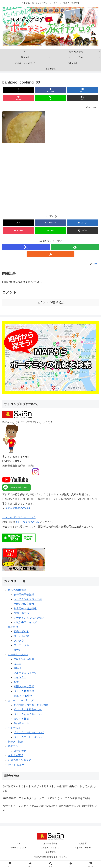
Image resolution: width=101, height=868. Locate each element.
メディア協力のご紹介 (18, 508)
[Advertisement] (50, 181)
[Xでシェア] (18, 90)
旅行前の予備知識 (24, 595)
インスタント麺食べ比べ (28, 709)
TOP (18, 843)
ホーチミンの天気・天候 (28, 599)
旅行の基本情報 (17, 590)
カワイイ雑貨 (21, 719)
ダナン (17, 650)
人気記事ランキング (25, 622)
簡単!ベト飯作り (23, 696)
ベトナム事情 (16, 755)
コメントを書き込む (50, 302)
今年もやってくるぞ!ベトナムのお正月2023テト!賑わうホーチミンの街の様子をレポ (50, 808)
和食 (16, 682)
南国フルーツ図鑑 (24, 687)
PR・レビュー (16, 765)
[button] (83, 98)
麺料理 (17, 668)
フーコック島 (21, 645)
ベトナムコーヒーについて (29, 732)
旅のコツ (13, 746)
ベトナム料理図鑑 (24, 691)
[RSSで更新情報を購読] (50, 254)
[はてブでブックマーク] (83, 90)
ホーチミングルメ (18, 654)
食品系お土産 (21, 723)
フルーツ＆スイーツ (25, 673)
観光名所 (13, 627)
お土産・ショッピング (21, 700)
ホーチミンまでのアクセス (29, 618)
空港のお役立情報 (24, 604)
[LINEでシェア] (50, 98)
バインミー (20, 677)
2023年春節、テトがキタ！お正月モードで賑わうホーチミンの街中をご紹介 (47, 798)
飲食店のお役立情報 (25, 609)
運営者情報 (51, 852)
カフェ (17, 664)
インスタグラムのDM (27, 522)
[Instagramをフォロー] (26, 247)
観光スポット (21, 632)
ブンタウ (19, 641)
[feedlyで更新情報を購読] (75, 247)
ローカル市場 (21, 636)
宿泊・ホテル (21, 613)
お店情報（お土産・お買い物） (32, 705)
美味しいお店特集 (24, 659)
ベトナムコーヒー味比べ (28, 737)
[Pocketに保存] (18, 98)
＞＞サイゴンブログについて (19, 517)
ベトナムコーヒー (18, 728)
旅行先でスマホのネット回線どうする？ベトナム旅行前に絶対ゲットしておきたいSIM (50, 789)
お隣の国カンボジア (19, 760)
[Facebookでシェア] (50, 90)
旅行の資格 (20, 751)
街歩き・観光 (16, 742)
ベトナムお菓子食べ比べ (28, 714)
